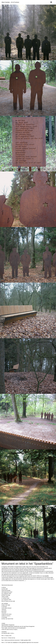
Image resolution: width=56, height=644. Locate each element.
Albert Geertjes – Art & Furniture (10, 2)
